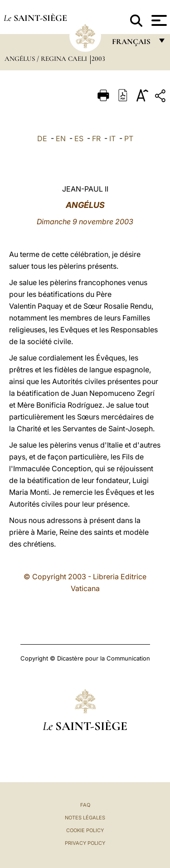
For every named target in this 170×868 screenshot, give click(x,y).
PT (129, 138)
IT (112, 138)
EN (61, 138)
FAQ (85, 805)
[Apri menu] (158, 20)
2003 (98, 59)
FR (96, 138)
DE (42, 138)
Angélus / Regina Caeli (47, 59)
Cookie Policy (85, 830)
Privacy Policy (85, 843)
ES (79, 138)
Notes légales (85, 818)
